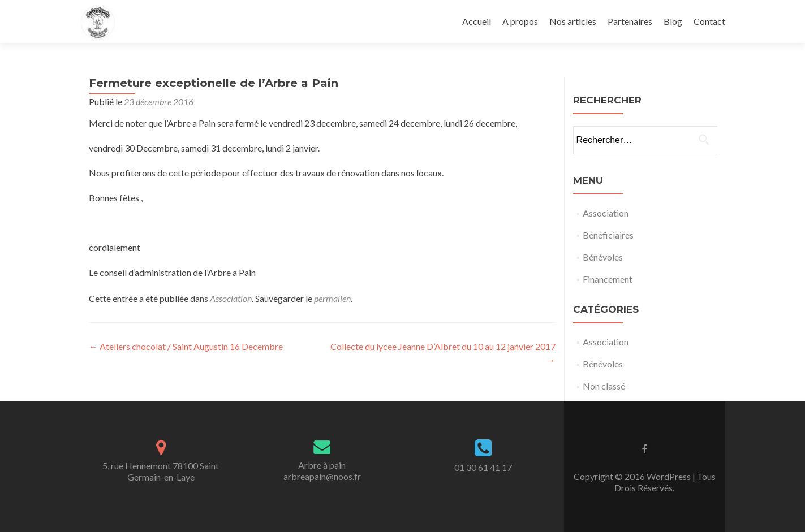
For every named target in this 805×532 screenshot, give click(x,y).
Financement (608, 279)
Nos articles (573, 21)
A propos (520, 21)
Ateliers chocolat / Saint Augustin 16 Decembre (186, 346)
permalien (332, 298)
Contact (709, 21)
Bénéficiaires (608, 235)
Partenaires (630, 21)
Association (231, 298)
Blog (673, 21)
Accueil (477, 21)
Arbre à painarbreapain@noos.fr (322, 471)
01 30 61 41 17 (483, 467)
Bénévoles (603, 257)
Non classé (604, 386)
